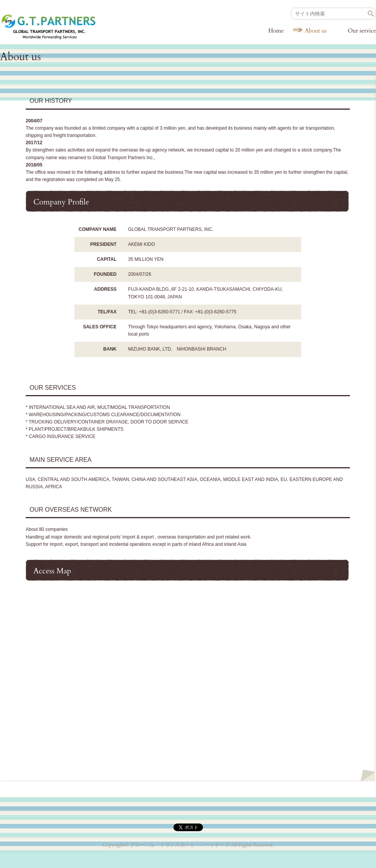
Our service (362, 31)
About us (316, 31)
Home (276, 31)
